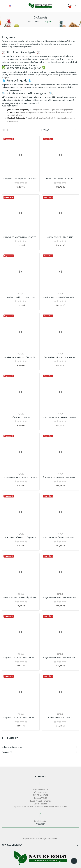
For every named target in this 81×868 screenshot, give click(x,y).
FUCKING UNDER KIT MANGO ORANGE (21, 477)
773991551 (40, 824)
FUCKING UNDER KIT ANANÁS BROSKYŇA (60, 417)
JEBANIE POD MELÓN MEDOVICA (21, 297)
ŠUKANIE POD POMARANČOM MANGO (60, 297)
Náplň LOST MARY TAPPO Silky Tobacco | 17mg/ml (21, 598)
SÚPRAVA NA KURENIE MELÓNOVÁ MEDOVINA (21, 357)
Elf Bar (21, 594)
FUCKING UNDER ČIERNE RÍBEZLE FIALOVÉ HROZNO (60, 537)
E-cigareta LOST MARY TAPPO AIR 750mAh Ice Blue (21, 718)
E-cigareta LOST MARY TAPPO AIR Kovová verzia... (60, 598)
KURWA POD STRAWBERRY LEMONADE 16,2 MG (21, 179)
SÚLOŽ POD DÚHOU (21, 417)
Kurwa (21, 294)
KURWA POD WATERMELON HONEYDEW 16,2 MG (21, 237)
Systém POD (7, 752)
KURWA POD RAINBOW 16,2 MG (60, 179)
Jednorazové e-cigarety (12, 747)
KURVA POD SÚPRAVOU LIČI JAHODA (21, 537)
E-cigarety (10, 738)
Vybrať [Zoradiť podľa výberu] (60, 130)
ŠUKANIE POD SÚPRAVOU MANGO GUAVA (60, 477)
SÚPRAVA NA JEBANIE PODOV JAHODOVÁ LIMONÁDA (60, 357)
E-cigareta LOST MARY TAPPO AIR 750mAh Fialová (21, 658)
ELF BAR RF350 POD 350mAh (60, 718)
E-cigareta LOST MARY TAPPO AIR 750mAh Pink (60, 658)
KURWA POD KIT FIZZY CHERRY (60, 237)
